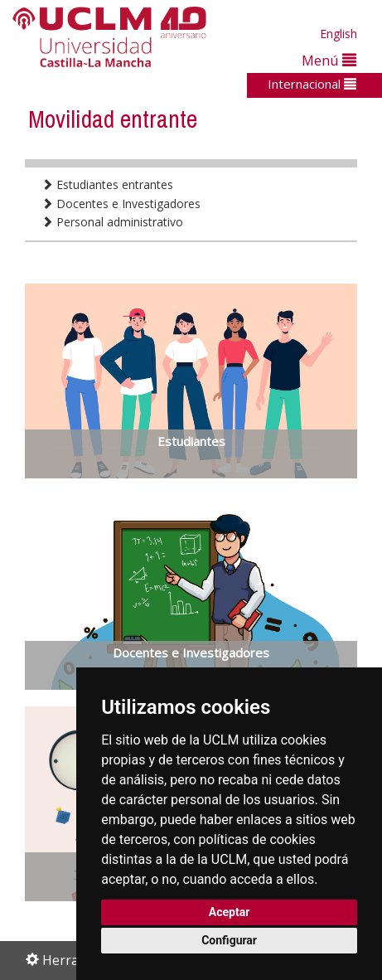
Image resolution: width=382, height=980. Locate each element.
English (338, 34)
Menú (329, 60)
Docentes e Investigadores (121, 204)
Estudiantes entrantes (107, 184)
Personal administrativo (112, 222)
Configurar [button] (229, 940)
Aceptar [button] (230, 912)
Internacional (312, 84)
